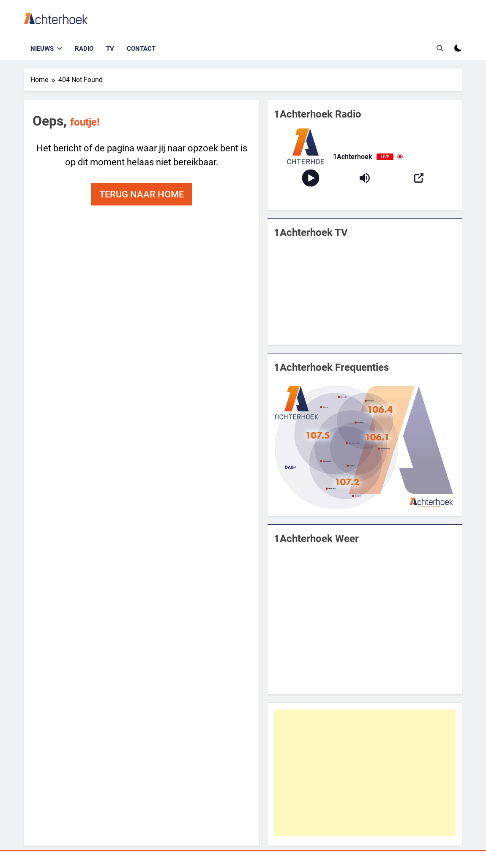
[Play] (310, 178)
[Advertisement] (365, 773)
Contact (141, 49)
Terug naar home (142, 194)
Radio (84, 49)
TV (110, 49)
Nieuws (42, 49)
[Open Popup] (419, 178)
